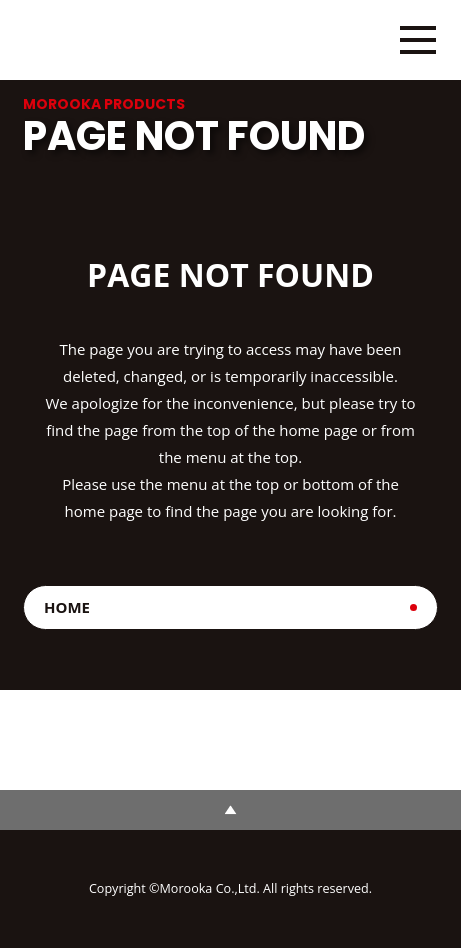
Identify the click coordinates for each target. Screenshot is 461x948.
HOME (67, 607)
